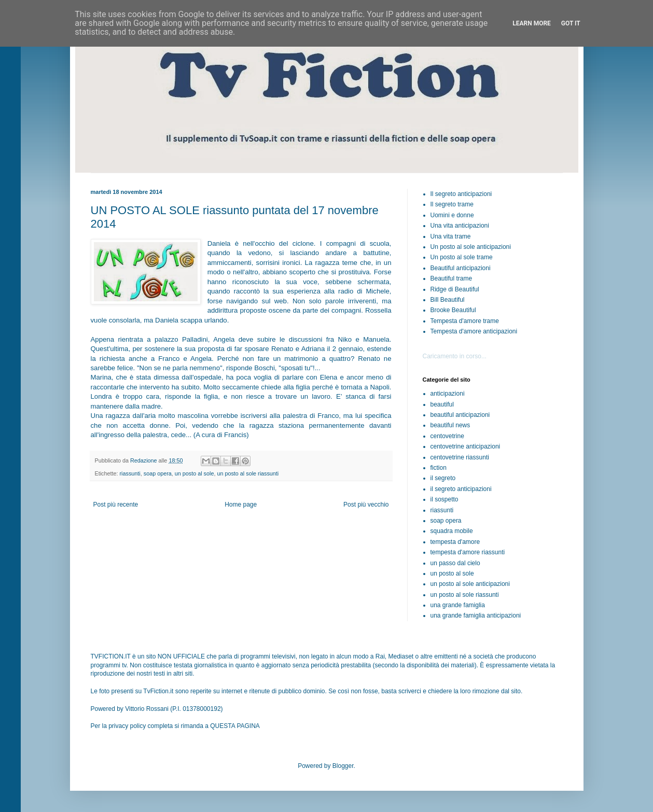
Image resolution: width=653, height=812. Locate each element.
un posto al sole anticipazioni (470, 584)
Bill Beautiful (448, 300)
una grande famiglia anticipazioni (476, 615)
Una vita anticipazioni (460, 226)
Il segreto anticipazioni (461, 194)
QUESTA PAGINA (235, 726)
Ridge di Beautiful (455, 289)
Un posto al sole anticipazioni (471, 247)
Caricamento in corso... (455, 356)
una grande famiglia (458, 605)
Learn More (532, 23)
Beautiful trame (451, 278)
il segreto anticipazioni (461, 489)
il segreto (443, 478)
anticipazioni (448, 394)
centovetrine (447, 436)
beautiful (442, 404)
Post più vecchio (366, 505)
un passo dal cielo (455, 563)
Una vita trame (451, 236)
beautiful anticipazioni (460, 415)
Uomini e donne (452, 215)
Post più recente (116, 505)
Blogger (343, 766)
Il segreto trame (452, 204)
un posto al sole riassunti (248, 473)
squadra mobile (452, 531)
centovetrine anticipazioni (466, 446)
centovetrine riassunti (460, 457)
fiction (439, 468)
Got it (571, 23)
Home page (241, 505)
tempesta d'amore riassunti (468, 552)
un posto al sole (194, 473)
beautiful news (450, 425)
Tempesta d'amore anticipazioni (474, 331)
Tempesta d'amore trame (465, 321)
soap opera (158, 473)
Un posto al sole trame (462, 257)
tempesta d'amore (455, 542)
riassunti (130, 473)
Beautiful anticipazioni (461, 268)
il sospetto (444, 499)
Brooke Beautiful (453, 310)
